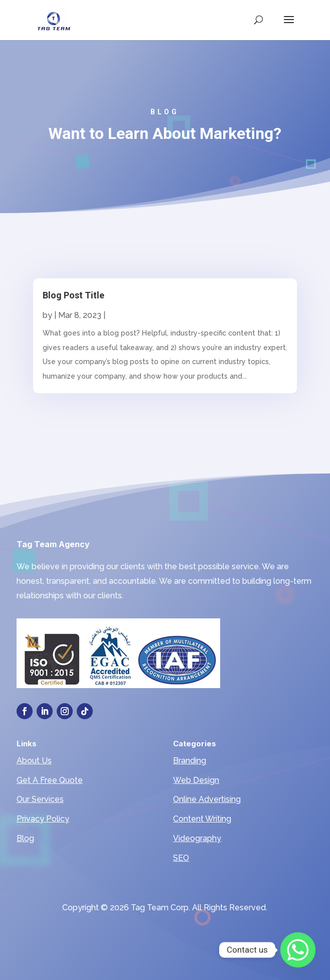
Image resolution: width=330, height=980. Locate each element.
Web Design (196, 780)
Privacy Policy (43, 819)
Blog (25, 838)
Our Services (40, 799)
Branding (190, 761)
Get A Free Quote (50, 780)
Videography (197, 838)
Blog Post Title (73, 295)
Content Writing (202, 819)
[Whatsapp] (298, 950)
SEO (181, 858)
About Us (34, 761)
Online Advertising (207, 799)
